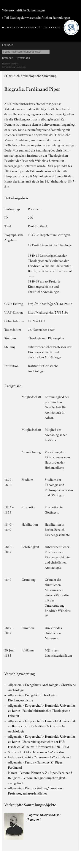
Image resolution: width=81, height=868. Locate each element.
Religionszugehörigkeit (50, 777)
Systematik (23, 58)
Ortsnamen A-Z (42, 752)
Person (29, 762)
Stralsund (64, 757)
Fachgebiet (32, 684)
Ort (27, 752)
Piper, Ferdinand (61, 772)
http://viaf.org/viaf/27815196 (48, 312)
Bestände (8, 58)
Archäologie (50, 684)
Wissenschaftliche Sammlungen (23, 10)
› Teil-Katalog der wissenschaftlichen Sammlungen (36, 17)
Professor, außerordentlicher (28, 793)
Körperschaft (34, 705)
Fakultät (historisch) (36, 710)
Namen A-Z (45, 762)
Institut (27, 726)
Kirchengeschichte (21, 700)
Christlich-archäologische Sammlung (31, 75)
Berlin (60, 752)
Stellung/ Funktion (49, 788)
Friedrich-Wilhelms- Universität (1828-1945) (38, 746)
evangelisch (16, 783)
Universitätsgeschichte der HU (43, 741)
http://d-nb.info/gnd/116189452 (50, 303)
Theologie (49, 695)
